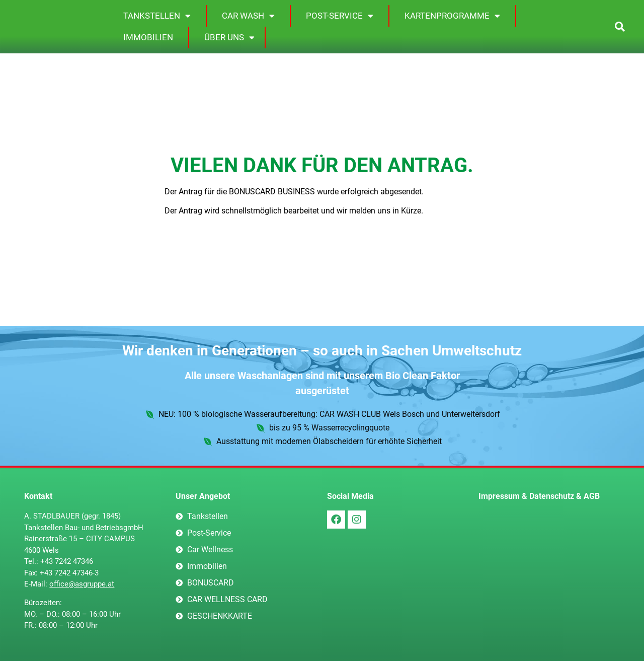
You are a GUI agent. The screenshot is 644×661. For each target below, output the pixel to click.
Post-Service (340, 16)
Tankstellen (157, 16)
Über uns (229, 38)
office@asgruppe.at (82, 584)
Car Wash (248, 16)
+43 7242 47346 (67, 561)
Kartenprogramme (452, 16)
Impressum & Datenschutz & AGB (539, 496)
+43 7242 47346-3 (69, 573)
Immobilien (148, 37)
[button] (620, 27)
